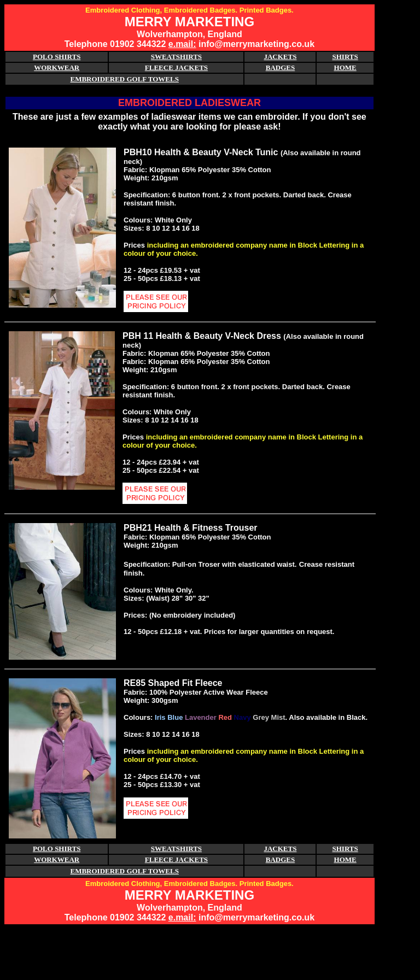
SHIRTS (345, 57)
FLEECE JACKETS (176, 68)
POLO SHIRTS (57, 57)
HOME (345, 68)
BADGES (280, 68)
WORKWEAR (57, 68)
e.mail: (182, 44)
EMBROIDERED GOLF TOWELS (125, 79)
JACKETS (280, 57)
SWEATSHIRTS (176, 57)
